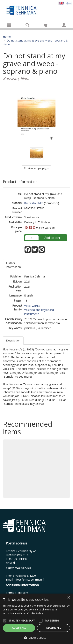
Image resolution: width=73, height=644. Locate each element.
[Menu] (9, 25)
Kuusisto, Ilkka (34, 203)
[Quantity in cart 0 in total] (46, 26)
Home (7, 37)
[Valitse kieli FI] (69, 3)
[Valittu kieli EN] (61, 3)
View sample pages (36, 168)
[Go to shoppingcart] (46, 25)
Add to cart (52, 238)
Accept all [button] (19, 628)
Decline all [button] (54, 628)
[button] (36, 638)
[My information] (64, 25)
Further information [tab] (13, 265)
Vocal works (32, 306)
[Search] (27, 25)
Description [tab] (13, 340)
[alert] (36, 619)
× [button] (69, 598)
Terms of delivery (17, 593)
